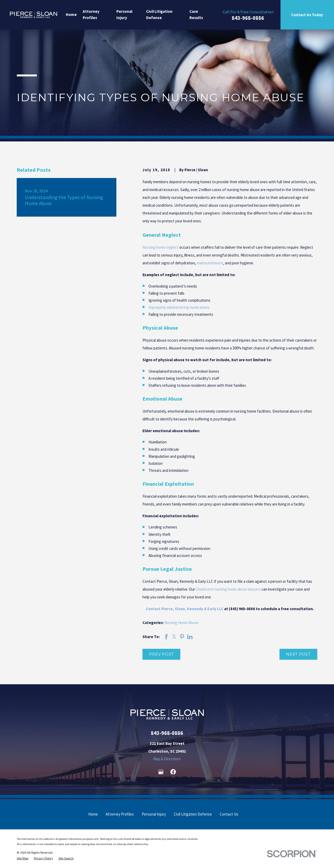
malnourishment (210, 263)
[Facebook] (173, 772)
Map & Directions (167, 759)
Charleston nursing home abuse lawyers (228, 589)
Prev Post (161, 654)
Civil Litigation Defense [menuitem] (159, 15)
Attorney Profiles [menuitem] (91, 15)
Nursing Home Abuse (181, 623)
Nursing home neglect (160, 247)
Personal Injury (154, 814)
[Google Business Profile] (161, 772)
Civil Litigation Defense (193, 814)
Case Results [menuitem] (196, 15)
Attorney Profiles (120, 814)
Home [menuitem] (71, 14)
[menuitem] (23, 858)
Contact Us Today (307, 15)
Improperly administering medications (179, 307)
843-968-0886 (248, 18)
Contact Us (229, 814)
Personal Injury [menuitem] (124, 15)
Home (93, 814)
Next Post (298, 654)
